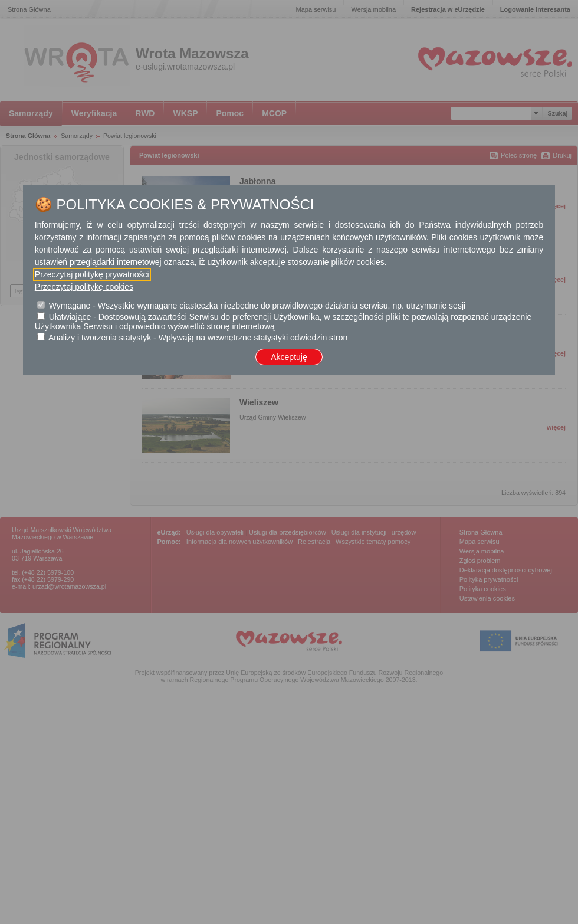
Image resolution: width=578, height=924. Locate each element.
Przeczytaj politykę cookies (84, 287)
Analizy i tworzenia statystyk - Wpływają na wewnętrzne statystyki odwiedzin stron (198, 338)
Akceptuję (289, 357)
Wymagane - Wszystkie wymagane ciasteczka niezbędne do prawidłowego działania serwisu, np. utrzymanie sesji (257, 306)
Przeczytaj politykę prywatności (92, 274)
